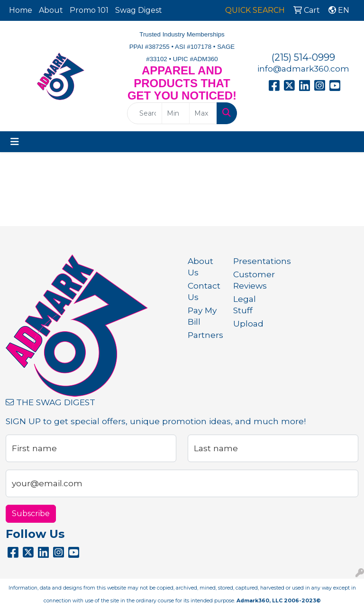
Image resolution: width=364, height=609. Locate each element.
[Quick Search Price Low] (176, 113)
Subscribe (31, 514)
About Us (200, 267)
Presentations (250, 261)
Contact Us (204, 291)
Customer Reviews (250, 280)
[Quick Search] (145, 113)
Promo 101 (89, 10)
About (51, 10)
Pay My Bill (202, 316)
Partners (205, 335)
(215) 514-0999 (303, 57)
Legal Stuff (245, 304)
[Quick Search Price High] (203, 113)
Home (21, 10)
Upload (248, 323)
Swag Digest (139, 10)
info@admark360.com (303, 68)
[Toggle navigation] (15, 142)
